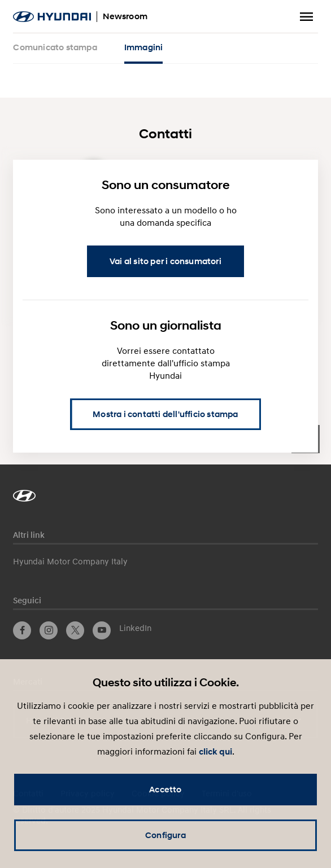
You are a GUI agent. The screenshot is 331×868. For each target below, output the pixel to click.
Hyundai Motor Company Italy (70, 561)
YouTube (102, 630)
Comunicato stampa (55, 47)
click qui (215, 752)
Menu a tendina (307, 17)
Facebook (22, 630)
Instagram (49, 630)
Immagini (144, 47)
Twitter (75, 630)
